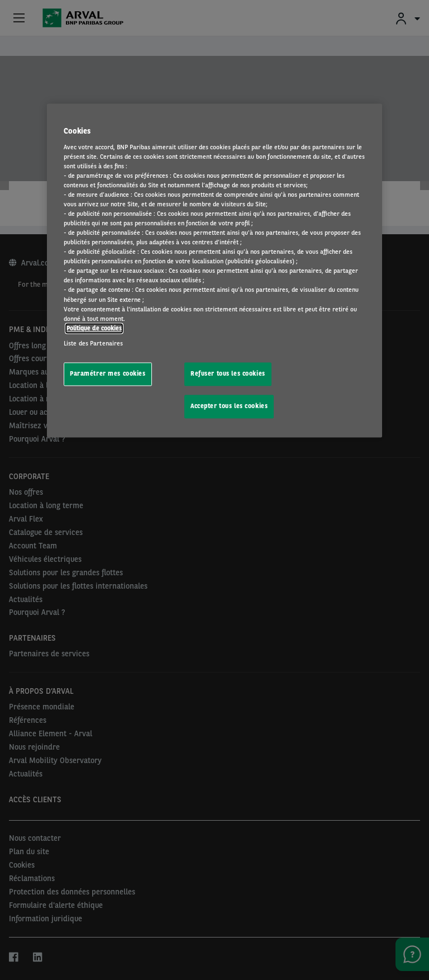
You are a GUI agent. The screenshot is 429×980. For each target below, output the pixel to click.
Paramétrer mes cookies (108, 373)
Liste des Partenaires (93, 343)
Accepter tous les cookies (229, 406)
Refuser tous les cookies (228, 373)
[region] (214, 270)
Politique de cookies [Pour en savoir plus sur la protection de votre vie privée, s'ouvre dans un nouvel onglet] (94, 328)
